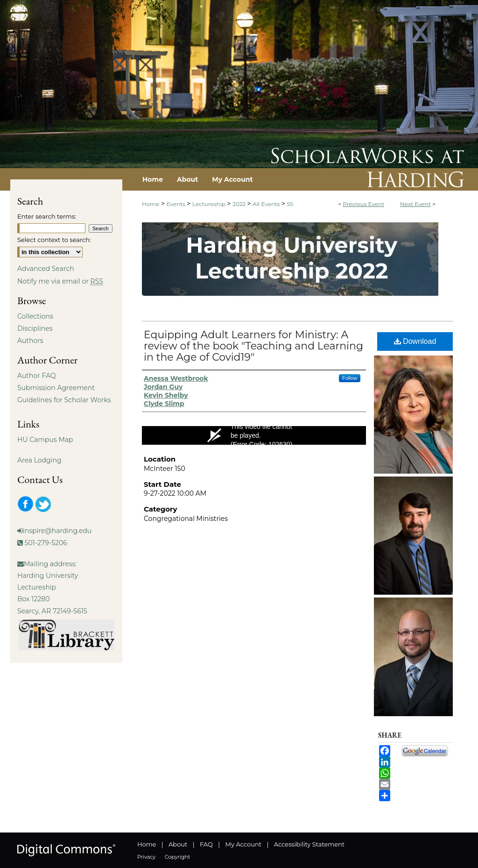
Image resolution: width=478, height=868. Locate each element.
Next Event (415, 204)
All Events (267, 204)
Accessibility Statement (309, 844)
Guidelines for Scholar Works (64, 400)
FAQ (206, 844)
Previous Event (363, 204)
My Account (243, 844)
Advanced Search (46, 269)
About (178, 844)
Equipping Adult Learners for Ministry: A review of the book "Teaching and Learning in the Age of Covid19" (253, 346)
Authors (30, 341)
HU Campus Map (45, 440)
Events (177, 204)
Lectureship (210, 204)
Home (151, 204)
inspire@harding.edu (57, 531)
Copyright (177, 857)
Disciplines (35, 328)
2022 (240, 204)
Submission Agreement (56, 388)
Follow (350, 378)
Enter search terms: (47, 216)
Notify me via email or (60, 281)
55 (290, 204)
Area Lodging (39, 460)
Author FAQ (37, 376)
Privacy (146, 857)
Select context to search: (54, 240)
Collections (35, 316)
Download (415, 341)
